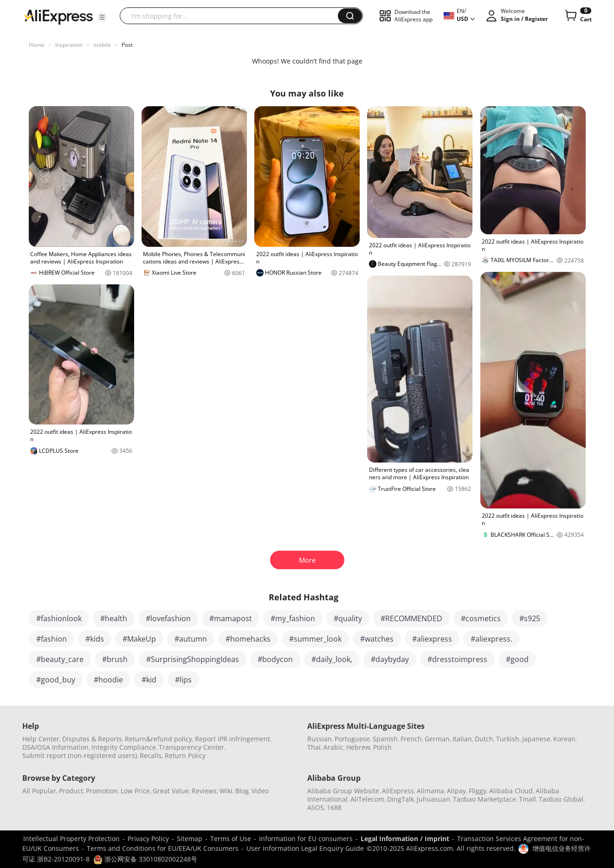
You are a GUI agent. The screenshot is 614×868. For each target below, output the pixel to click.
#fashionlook (59, 618)
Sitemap (190, 839)
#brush (115, 659)
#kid (149, 680)
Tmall (527, 799)
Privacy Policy (148, 839)
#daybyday (390, 659)
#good (517, 659)
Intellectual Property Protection (71, 839)
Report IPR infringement (233, 739)
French (411, 739)
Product (71, 791)
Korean (564, 739)
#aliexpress (432, 639)
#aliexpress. (491, 639)
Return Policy (185, 755)
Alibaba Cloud (511, 791)
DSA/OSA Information (55, 747)
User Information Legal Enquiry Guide (305, 848)
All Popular (39, 791)
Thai (314, 747)
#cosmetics (481, 618)
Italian (462, 739)
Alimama (430, 791)
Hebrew (358, 747)
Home (37, 45)
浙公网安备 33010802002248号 (145, 859)
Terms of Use (231, 839)
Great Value (171, 791)
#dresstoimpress (457, 659)
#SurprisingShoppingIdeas (193, 659)
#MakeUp (139, 639)
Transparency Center (191, 747)
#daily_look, (332, 659)
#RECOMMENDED (411, 618)
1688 (334, 807)
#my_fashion (293, 618)
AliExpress (398, 791)
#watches (377, 639)
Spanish (385, 739)
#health (114, 618)
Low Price (135, 791)
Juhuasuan (433, 799)
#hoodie (108, 680)
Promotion (102, 791)
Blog (242, 791)
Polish (382, 747)
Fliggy (478, 791)
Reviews (204, 791)
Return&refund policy (158, 739)
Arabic (333, 747)
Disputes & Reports (92, 739)
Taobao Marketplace (485, 799)
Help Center (41, 739)
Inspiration (69, 45)
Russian (320, 739)
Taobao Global (561, 799)
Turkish (508, 739)
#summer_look (315, 639)
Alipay (456, 791)
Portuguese (352, 739)
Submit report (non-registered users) (80, 755)
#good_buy (56, 680)
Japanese (536, 739)
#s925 (530, 618)
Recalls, (152, 755)
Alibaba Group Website (343, 791)
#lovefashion (168, 618)
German (437, 739)
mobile (102, 45)
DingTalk (401, 799)
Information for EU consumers (306, 839)
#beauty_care (60, 659)
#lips (183, 680)
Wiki (226, 791)
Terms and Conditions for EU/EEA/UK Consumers (163, 848)
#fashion (52, 639)
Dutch (484, 739)
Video (260, 791)
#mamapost (231, 618)
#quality (348, 618)
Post (127, 45)
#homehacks (248, 639)
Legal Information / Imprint (405, 839)
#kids (95, 639)
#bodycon (275, 659)
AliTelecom (367, 799)
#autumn (191, 639)
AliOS (316, 807)
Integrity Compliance (124, 747)
